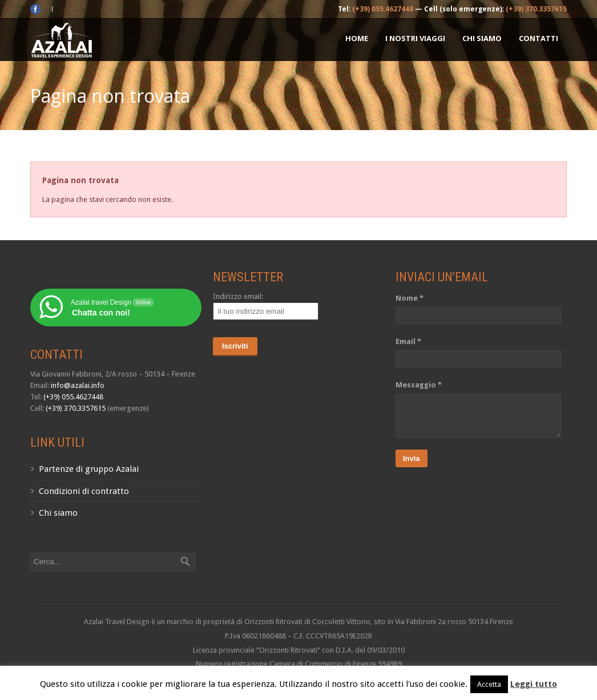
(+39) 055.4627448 (383, 9)
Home (357, 38)
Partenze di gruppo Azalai (89, 469)
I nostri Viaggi (415, 38)
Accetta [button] (489, 684)
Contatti (538, 38)
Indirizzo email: (238, 296)
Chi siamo (482, 38)
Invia (412, 458)
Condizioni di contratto (84, 491)
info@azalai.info (78, 385)
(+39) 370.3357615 (536, 9)
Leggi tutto (534, 684)
